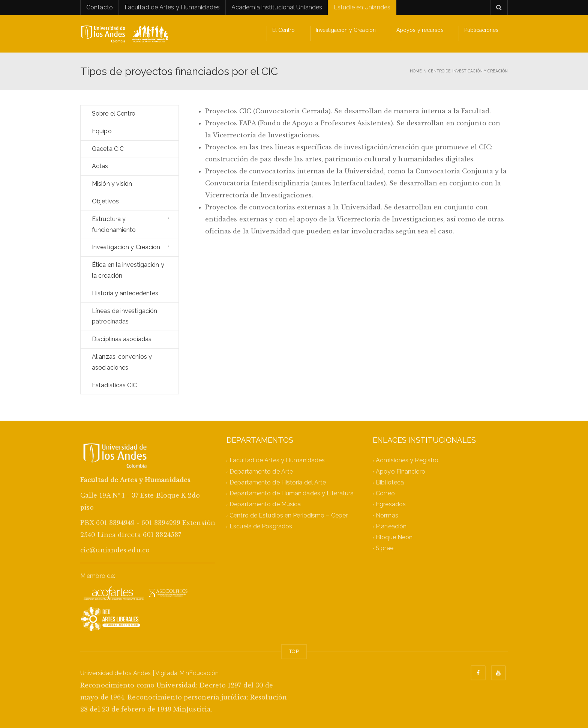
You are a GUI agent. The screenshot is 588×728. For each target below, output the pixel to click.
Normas (387, 515)
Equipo (102, 131)
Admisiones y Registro (407, 461)
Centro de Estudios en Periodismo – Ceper (289, 515)
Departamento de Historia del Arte (278, 482)
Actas (100, 166)
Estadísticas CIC (115, 385)
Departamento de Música (265, 505)
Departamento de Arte (261, 472)
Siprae (385, 548)
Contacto (100, 7)
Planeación (391, 526)
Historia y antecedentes (125, 293)
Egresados (391, 505)
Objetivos (105, 201)
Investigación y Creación (346, 30)
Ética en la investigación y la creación (128, 270)
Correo (385, 493)
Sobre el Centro (114, 114)
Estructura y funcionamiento (114, 224)
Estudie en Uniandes (362, 7)
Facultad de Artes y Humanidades (172, 7)
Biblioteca (390, 482)
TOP (294, 651)
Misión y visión (112, 184)
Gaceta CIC (108, 149)
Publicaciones (481, 30)
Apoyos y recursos (420, 30)
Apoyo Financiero (400, 472)
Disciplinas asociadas (122, 339)
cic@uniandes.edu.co (115, 550)
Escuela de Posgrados (261, 526)
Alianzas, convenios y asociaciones (122, 362)
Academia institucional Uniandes (277, 7)
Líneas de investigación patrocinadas (124, 316)
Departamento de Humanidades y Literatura (292, 493)
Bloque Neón (394, 537)
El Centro (284, 30)
